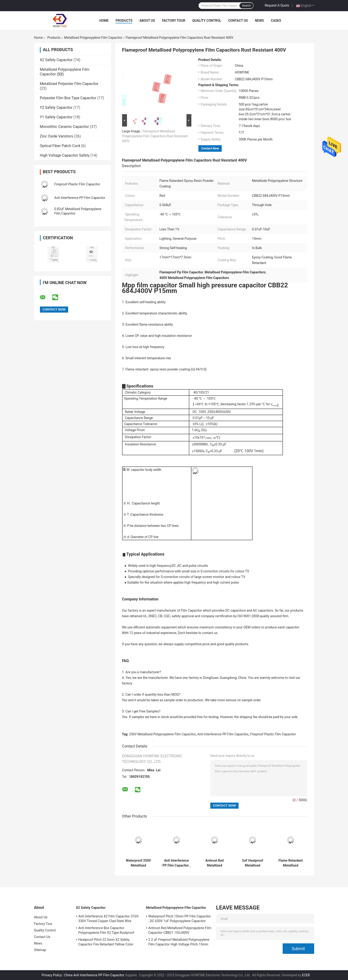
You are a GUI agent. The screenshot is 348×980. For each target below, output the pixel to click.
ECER (306, 975)
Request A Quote (277, 5)
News (259, 21)
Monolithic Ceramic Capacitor (65, 127)
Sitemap (40, 950)
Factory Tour (174, 21)
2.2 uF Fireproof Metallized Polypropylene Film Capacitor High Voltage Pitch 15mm (179, 942)
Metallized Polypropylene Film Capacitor (93, 38)
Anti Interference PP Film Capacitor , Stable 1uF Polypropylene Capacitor (176, 863)
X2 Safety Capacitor (56, 60)
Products (124, 21)
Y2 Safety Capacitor (56, 108)
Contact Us (238, 21)
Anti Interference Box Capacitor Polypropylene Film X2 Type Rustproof (106, 930)
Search (246, 6)
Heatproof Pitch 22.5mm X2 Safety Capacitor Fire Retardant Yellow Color (106, 942)
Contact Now (210, 148)
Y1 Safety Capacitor (56, 117)
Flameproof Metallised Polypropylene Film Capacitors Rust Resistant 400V (155, 136)
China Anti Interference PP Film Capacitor (94, 975)
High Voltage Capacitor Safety (65, 155)
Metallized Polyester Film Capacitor (69, 84)
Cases (276, 21)
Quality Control (207, 21)
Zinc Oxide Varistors (57, 136)
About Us (147, 21)
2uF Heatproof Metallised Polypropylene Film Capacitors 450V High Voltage (253, 863)
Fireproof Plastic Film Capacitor (77, 184)
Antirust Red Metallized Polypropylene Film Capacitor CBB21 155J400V (215, 863)
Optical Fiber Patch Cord (60, 146)
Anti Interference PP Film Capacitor (80, 198)
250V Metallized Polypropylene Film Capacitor (162, 734)
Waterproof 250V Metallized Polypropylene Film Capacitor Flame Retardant (139, 863)
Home (104, 21)
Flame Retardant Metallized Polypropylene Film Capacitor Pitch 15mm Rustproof (291, 863)
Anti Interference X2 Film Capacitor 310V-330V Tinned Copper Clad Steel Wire (109, 919)
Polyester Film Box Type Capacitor (68, 98)
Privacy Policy (52, 975)
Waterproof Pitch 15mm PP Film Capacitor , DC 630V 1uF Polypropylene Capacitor (180, 919)
